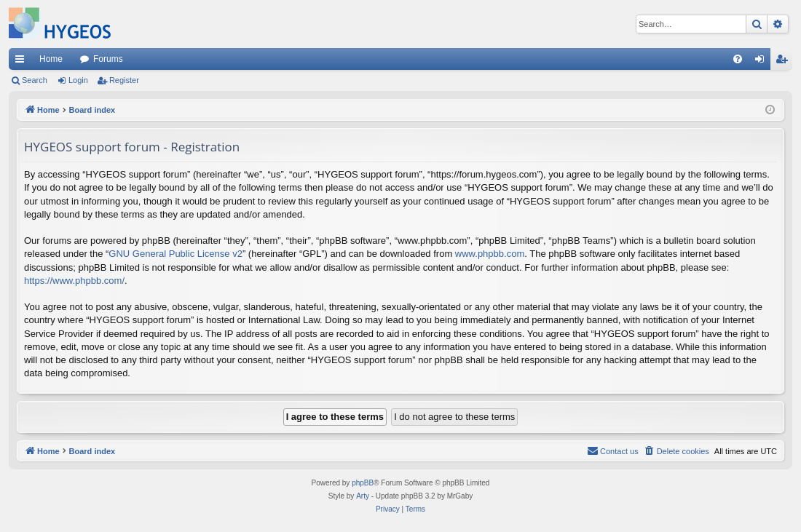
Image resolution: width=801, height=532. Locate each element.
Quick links (23, 62)
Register (124, 80)
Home (51, 59)
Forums (108, 59)
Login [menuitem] (763, 62)
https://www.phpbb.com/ (74, 281)
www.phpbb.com (490, 254)
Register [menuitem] (785, 62)
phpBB (363, 483)
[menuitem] (738, 59)
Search (35, 80)
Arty (363, 496)
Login (78, 80)
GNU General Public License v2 (175, 254)
